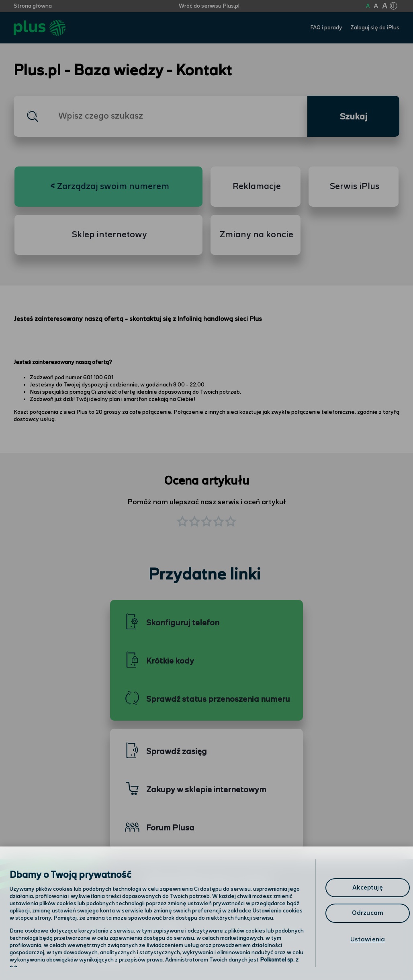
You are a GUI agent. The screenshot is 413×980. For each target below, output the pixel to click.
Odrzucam (368, 913)
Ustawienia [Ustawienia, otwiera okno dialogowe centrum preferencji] (368, 940)
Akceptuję (367, 888)
